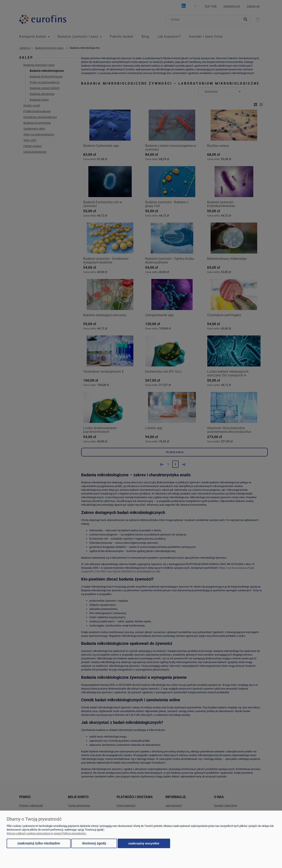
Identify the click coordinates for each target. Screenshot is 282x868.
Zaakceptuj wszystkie (144, 843)
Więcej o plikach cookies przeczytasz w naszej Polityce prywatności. (47, 833)
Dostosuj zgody (94, 843)
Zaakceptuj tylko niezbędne (39, 843)
